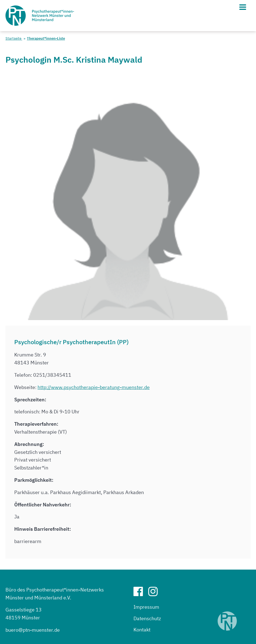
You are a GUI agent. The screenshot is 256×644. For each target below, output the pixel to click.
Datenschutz (147, 618)
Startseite (14, 38)
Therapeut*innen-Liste (46, 38)
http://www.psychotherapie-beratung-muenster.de (94, 387)
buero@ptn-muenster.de (33, 630)
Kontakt (142, 630)
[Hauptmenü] (243, 7)
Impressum (146, 607)
